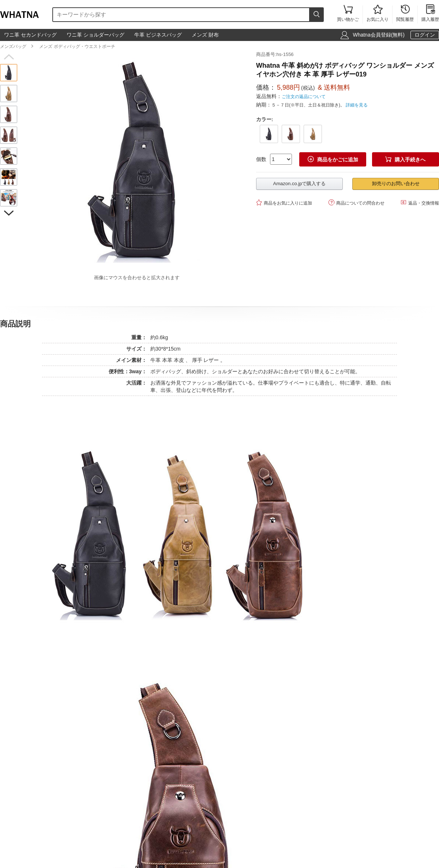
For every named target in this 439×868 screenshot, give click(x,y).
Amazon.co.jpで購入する (300, 184)
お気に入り (378, 14)
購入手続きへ (405, 159)
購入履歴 (430, 14)
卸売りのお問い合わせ (396, 184)
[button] (9, 57)
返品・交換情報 (420, 203)
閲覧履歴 (405, 14)
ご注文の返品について (304, 97)
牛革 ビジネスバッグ (158, 35)
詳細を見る (357, 105)
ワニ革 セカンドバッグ (30, 35)
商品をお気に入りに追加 (284, 203)
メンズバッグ (13, 46)
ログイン (425, 35)
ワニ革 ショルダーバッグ (95, 35)
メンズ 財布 (205, 35)
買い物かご (348, 14)
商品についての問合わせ (357, 203)
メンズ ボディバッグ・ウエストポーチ (77, 46)
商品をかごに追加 (333, 159)
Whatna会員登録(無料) (379, 35)
